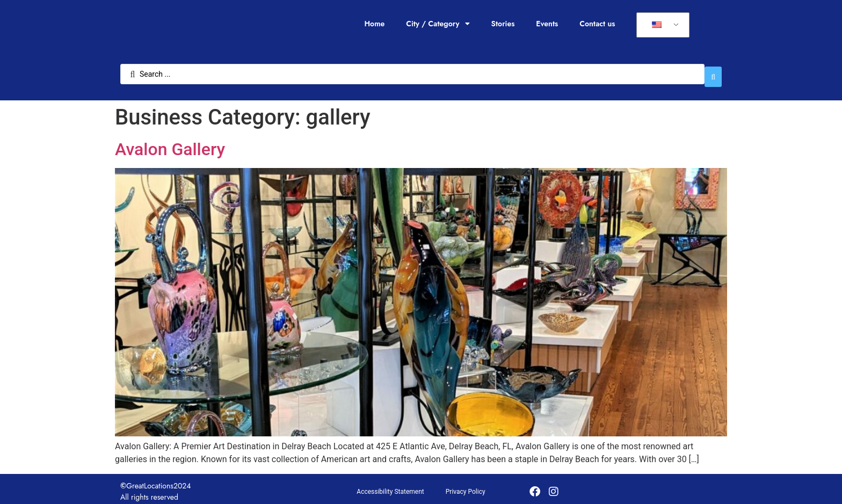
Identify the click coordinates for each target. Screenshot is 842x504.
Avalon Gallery (170, 144)
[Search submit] (713, 71)
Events (547, 24)
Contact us (597, 24)
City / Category (438, 24)
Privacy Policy (466, 486)
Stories (503, 24)
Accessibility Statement (390, 486)
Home (374, 24)
